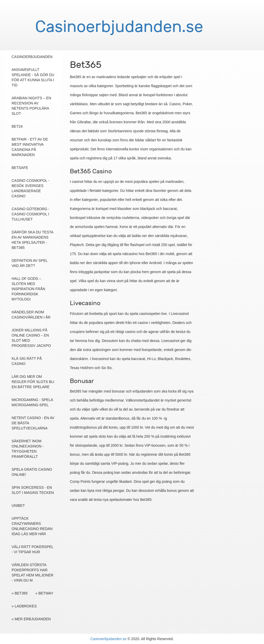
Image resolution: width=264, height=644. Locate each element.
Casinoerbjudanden (32, 57)
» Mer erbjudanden (31, 619)
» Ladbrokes (24, 606)
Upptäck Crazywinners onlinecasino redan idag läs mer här (32, 526)
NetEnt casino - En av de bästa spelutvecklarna (33, 423)
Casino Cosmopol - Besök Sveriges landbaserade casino (31, 188)
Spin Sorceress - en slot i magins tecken (33, 490)
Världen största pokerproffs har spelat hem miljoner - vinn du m (32, 573)
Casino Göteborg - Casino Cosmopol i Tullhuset (31, 214)
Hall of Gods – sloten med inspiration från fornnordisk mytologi (28, 289)
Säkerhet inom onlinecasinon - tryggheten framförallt (28, 449)
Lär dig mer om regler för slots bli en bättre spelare (33, 382)
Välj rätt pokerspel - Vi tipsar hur (32, 549)
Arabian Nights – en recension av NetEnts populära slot (31, 106)
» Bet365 (20, 593)
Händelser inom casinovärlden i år (31, 315)
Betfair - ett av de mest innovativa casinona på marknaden (30, 147)
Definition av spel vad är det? (30, 263)
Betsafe (20, 168)
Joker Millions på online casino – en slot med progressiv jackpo (31, 338)
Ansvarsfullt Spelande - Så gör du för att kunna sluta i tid (33, 77)
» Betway (44, 593)
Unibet (18, 506)
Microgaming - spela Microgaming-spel (32, 402)
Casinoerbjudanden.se (108, 639)
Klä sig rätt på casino (27, 361)
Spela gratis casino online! (32, 472)
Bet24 (17, 126)
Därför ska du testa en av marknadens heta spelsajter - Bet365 (32, 240)
